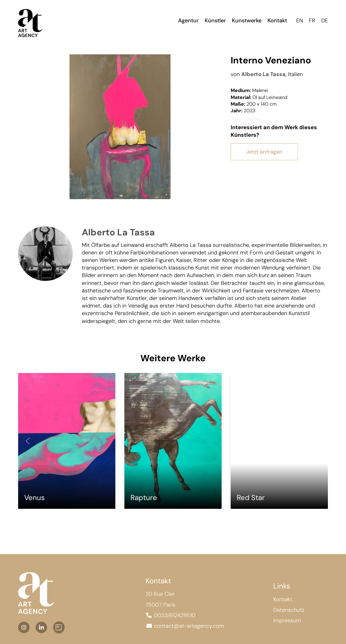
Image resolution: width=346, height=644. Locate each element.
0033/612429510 (175, 615)
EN (300, 21)
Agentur (188, 21)
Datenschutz (289, 610)
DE (325, 21)
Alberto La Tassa (263, 74)
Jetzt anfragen (264, 152)
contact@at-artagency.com (189, 626)
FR (312, 21)
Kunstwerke (247, 21)
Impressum (287, 620)
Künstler (215, 21)
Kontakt (277, 21)
